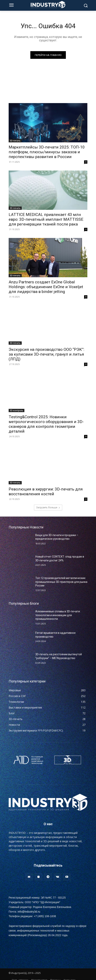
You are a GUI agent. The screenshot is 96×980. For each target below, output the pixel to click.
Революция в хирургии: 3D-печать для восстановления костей (46, 492)
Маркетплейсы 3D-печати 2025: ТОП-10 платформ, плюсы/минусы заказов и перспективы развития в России (47, 152)
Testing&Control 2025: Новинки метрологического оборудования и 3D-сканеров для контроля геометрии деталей (46, 424)
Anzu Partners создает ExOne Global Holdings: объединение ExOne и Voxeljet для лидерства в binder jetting (46, 287)
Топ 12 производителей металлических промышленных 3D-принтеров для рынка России (61, 582)
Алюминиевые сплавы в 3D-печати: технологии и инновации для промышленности (58, 615)
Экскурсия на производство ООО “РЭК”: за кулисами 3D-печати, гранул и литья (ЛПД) (46, 354)
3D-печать (15, 141)
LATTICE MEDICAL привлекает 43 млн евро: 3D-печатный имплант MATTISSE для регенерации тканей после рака (46, 219)
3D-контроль (17, 410)
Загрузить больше (48, 507)
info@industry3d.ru (29, 912)
